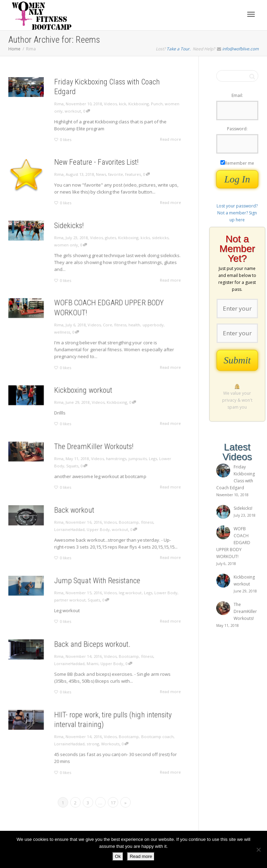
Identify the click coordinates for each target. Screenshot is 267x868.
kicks (146, 238)
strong (93, 744)
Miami (92, 664)
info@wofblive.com (240, 49)
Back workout (74, 510)
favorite (116, 174)
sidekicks (161, 238)
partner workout (70, 600)
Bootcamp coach (158, 736)
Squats (72, 466)
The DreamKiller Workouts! (94, 446)
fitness (120, 325)
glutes (111, 238)
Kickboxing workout (83, 390)
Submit (237, 360)
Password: (237, 129)
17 (113, 803)
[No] (258, 850)
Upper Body (98, 529)
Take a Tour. (179, 49)
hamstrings (116, 458)
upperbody (154, 325)
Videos (110, 104)
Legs (153, 458)
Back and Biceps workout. (92, 644)
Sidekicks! (69, 225)
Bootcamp (129, 522)
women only (66, 245)
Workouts (110, 744)
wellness (62, 332)
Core (108, 325)
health (135, 325)
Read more (141, 856)
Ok (118, 856)
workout (73, 111)
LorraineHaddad (69, 529)
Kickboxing (139, 104)
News (101, 174)
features (133, 174)
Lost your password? (237, 206)
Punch (157, 104)
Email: (237, 95)
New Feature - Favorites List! (96, 162)
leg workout (131, 593)
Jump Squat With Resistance (97, 580)
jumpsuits (138, 458)
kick (123, 104)
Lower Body (167, 593)
